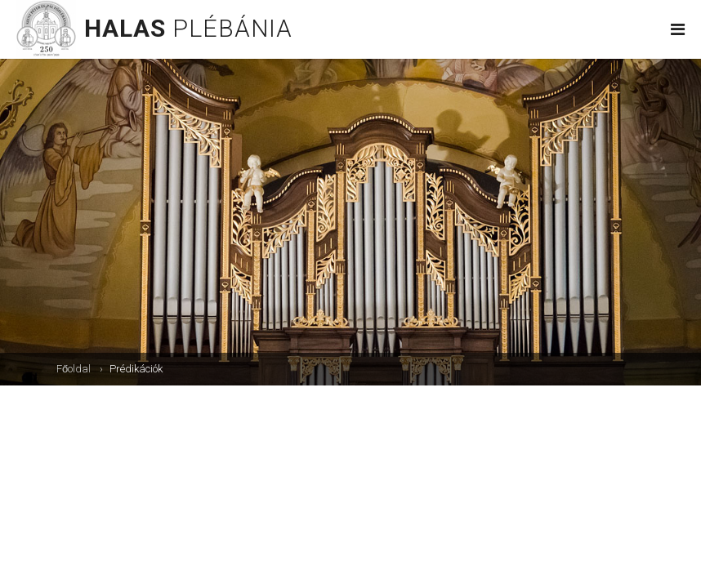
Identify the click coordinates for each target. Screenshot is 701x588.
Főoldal (74, 369)
